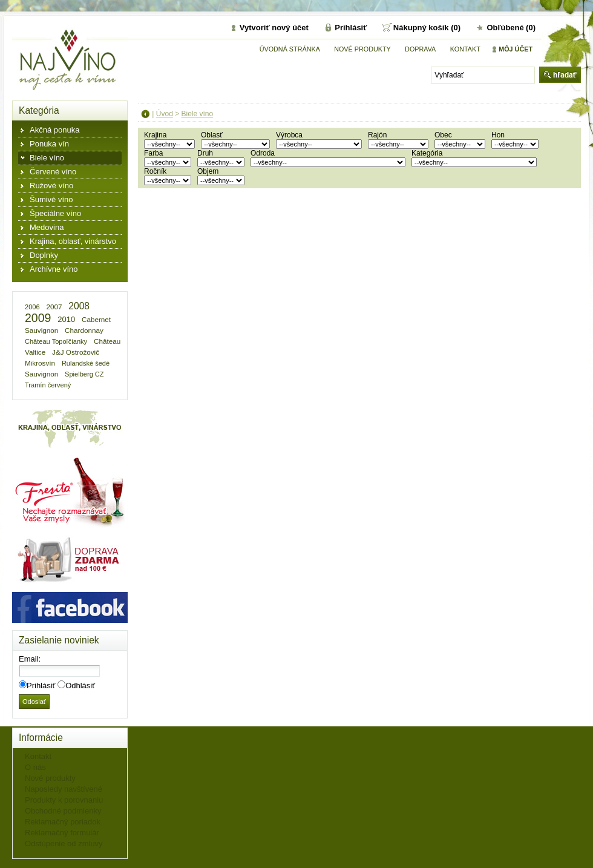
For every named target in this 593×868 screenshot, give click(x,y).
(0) (456, 28)
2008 (79, 306)
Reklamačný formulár (62, 833)
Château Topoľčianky (56, 341)
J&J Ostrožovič (76, 352)
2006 (32, 307)
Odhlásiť (80, 686)
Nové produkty (362, 49)
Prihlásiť (351, 28)
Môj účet (516, 49)
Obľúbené (505, 28)
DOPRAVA (420, 49)
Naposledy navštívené (64, 789)
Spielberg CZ (84, 374)
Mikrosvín (40, 363)
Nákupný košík (422, 28)
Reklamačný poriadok (63, 822)
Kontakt (465, 49)
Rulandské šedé (86, 363)
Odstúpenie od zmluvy (64, 843)
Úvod (165, 114)
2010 (66, 319)
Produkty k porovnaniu (64, 800)
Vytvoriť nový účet (274, 28)
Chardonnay (84, 330)
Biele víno (198, 114)
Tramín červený (48, 385)
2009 (38, 318)
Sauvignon (41, 374)
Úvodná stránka (290, 49)
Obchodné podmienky (63, 811)
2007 (54, 307)
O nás (35, 767)
